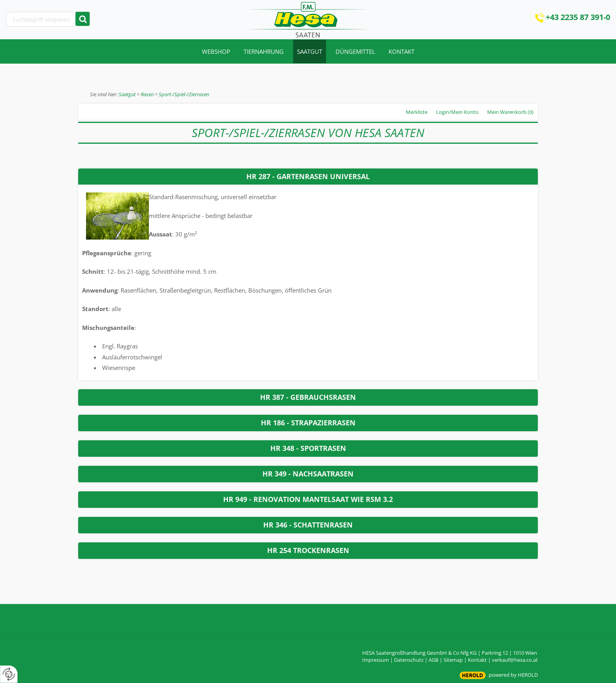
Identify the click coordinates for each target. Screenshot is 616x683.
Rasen (147, 94)
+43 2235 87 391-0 (578, 17)
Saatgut (127, 94)
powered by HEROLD (513, 675)
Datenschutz (409, 660)
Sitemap (453, 660)
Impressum (376, 660)
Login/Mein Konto (457, 112)
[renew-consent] (9, 674)
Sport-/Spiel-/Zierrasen (184, 94)
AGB (434, 660)
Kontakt (477, 660)
